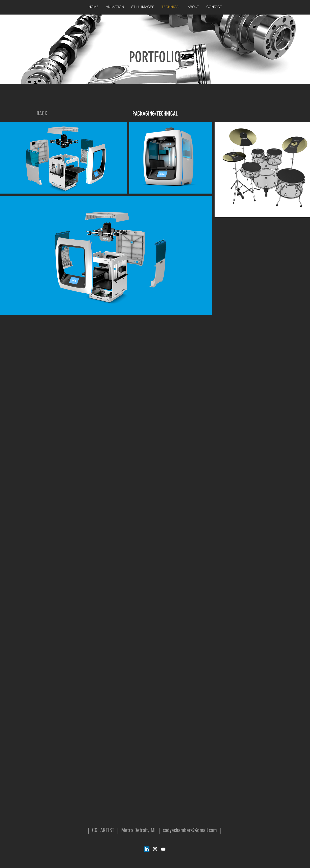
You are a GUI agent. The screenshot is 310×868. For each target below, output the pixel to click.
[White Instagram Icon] (155, 849)
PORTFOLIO (155, 57)
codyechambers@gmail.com (190, 830)
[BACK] (42, 114)
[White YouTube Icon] (163, 849)
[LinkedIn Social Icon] (147, 849)
